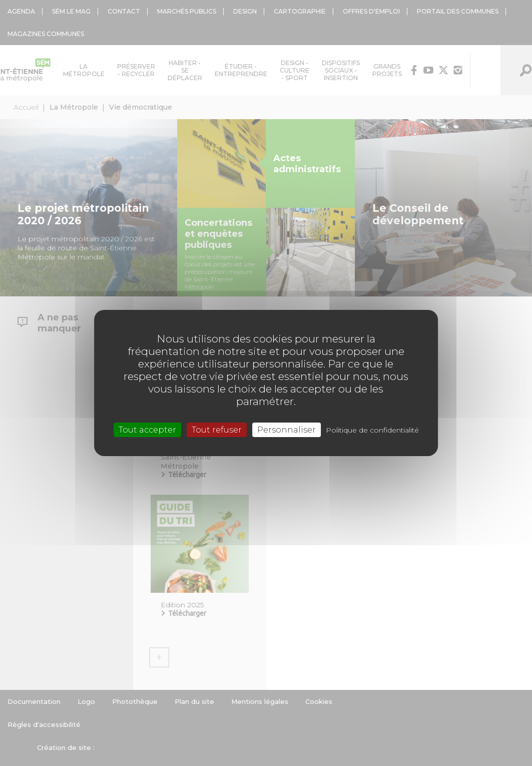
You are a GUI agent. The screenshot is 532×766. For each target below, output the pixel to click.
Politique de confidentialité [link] (372, 430)
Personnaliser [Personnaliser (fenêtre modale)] (287, 430)
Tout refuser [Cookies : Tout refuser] (217, 430)
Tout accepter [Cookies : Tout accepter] (147, 430)
